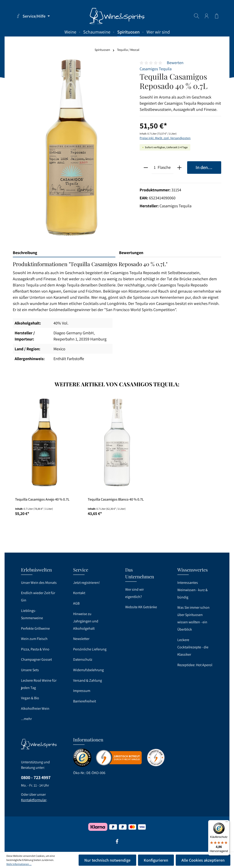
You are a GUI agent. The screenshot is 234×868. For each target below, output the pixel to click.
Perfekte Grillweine (35, 628)
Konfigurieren (156, 860)
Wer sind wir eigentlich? (134, 593)
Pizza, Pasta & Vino (35, 649)
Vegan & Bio (30, 698)
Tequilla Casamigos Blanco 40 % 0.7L (116, 499)
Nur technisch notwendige (107, 860)
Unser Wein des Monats (39, 583)
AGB (76, 603)
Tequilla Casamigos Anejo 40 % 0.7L (42, 499)
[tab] (64, 253)
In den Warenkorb (208, 167)
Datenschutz (83, 659)
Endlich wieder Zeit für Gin (38, 596)
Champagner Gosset (36, 659)
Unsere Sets (30, 670)
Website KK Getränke (141, 607)
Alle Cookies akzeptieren (203, 860)
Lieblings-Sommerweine (32, 614)
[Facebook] (117, 843)
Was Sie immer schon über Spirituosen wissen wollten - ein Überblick (193, 618)
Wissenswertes (193, 570)
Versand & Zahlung (88, 680)
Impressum (82, 691)
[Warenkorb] (217, 16)
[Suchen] (197, 16)
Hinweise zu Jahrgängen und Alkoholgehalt (86, 621)
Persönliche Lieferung (90, 649)
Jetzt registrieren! (86, 583)
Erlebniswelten (36, 570)
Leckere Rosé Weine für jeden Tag (39, 684)
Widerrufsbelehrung (88, 670)
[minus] (146, 168)
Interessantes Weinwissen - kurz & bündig (193, 590)
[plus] (179, 168)
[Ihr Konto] (207, 16)
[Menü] (227, 823)
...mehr (26, 719)
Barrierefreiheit (85, 701)
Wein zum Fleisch (34, 639)
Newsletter (81, 639)
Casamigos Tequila (156, 69)
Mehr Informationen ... (19, 864)
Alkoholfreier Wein (35, 708)
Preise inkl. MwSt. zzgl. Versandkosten (165, 138)
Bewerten (175, 63)
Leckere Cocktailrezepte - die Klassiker (193, 647)
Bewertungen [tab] (131, 253)
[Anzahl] (155, 168)
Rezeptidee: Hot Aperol (195, 665)
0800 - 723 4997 (36, 777)
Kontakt (79, 593)
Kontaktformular (34, 800)
